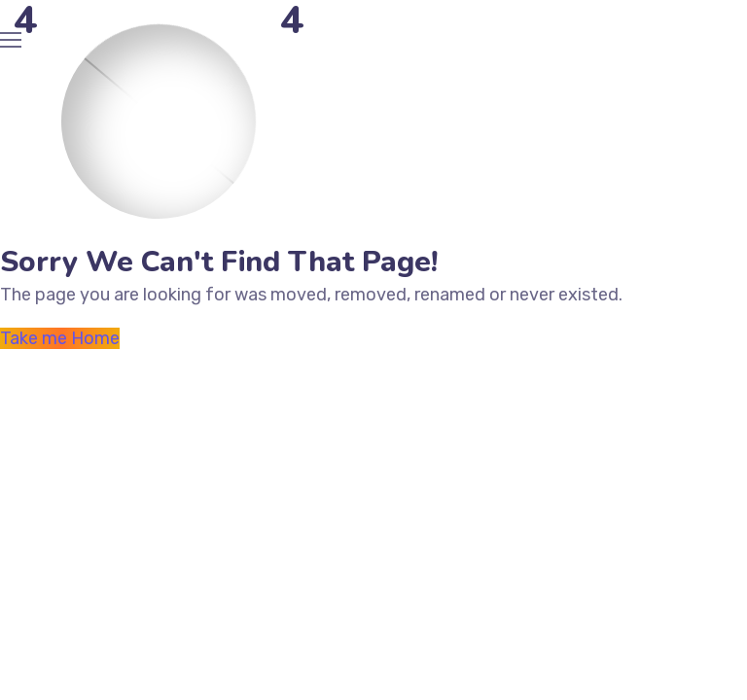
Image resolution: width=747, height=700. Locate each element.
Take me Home (60, 338)
